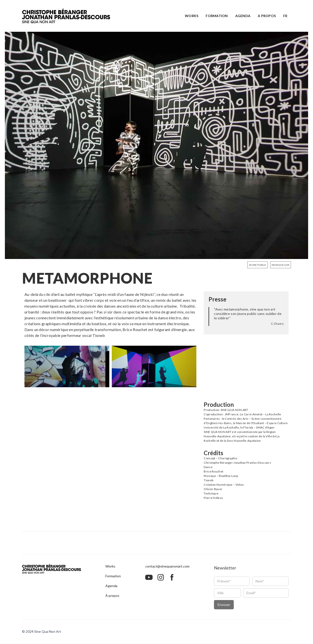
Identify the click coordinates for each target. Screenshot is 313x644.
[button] (285, 16)
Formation (217, 16)
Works (192, 16)
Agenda (243, 16)
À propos (112, 596)
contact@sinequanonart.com (167, 566)
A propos (267, 16)
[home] (66, 16)
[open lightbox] (156, 145)
